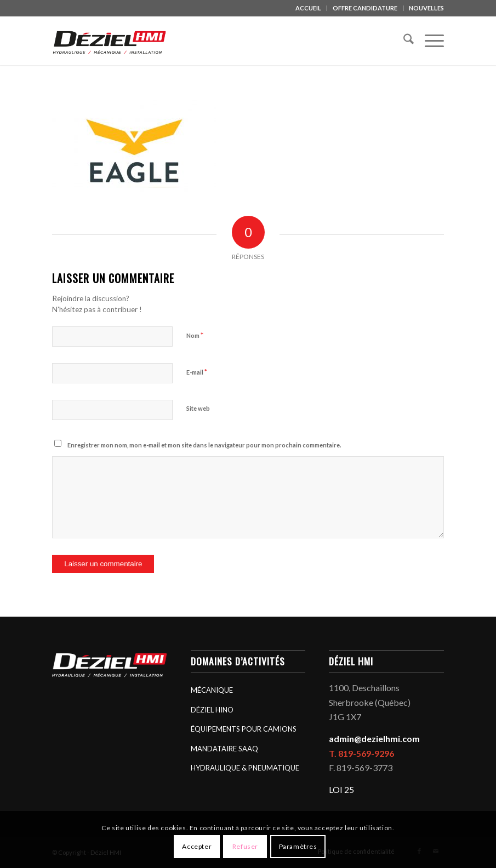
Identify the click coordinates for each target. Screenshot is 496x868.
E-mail (197, 372)
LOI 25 (341, 789)
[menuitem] (309, 8)
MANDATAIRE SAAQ (224, 749)
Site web (198, 408)
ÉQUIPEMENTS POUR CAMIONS (244, 729)
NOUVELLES (426, 8)
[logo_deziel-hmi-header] (111, 41)
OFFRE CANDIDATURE (365, 8)
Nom (195, 335)
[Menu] (429, 41)
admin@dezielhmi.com (374, 738)
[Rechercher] (403, 41)
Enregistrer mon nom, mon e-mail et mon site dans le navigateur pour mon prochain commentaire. (204, 445)
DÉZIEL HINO (212, 710)
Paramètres (298, 846)
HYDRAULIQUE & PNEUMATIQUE (245, 768)
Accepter (197, 846)
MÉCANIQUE (212, 690)
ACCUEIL (308, 8)
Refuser (245, 846)
